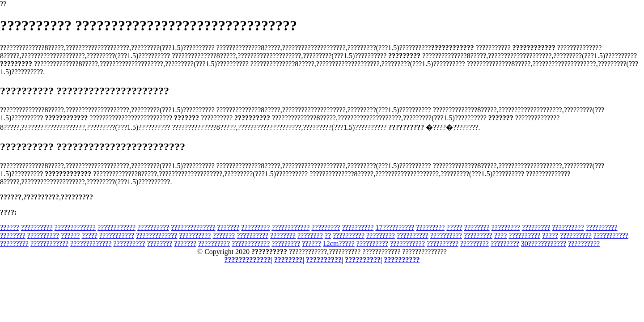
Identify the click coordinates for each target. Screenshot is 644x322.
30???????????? (544, 244)
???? (500, 235)
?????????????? (193, 227)
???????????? (117, 227)
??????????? (117, 235)
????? (454, 227)
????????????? (75, 227)
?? (328, 235)
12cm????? (339, 244)
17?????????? (395, 227)
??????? (229, 227)
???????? (477, 227)
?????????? (37, 227)
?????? (10, 227)
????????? (255, 227)
